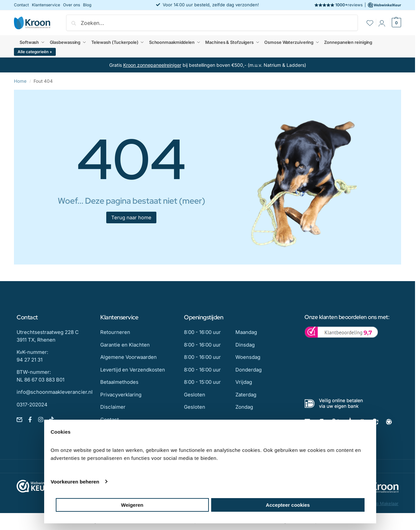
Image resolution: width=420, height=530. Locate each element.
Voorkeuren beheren (75, 482)
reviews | (358, 5)
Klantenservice (46, 5)
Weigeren (132, 505)
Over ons (72, 5)
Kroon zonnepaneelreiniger (152, 65)
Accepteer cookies (288, 505)
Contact (21, 5)
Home (20, 81)
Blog (87, 5)
